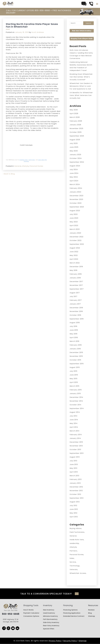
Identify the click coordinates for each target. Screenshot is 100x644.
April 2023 (74, 226)
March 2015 (74, 386)
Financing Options (70, 610)
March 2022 (75, 263)
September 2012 (77, 498)
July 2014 (73, 416)
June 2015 (74, 375)
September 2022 (77, 244)
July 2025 (74, 143)
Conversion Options (31, 616)
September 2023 (77, 207)
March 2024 (75, 184)
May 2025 (74, 151)
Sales (72, 558)
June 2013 (74, 464)
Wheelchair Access (78, 573)
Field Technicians (77, 532)
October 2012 (75, 494)
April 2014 (74, 427)
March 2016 (74, 341)
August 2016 (75, 323)
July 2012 (73, 506)
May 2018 (73, 270)
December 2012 (76, 487)
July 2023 (74, 214)
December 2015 (76, 352)
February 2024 (76, 188)
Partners (73, 551)
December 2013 (76, 442)
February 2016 (76, 345)
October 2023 (76, 203)
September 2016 (77, 319)
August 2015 (75, 367)
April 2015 (74, 382)
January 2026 (75, 125)
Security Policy (70, 641)
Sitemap (92, 616)
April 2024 (74, 181)
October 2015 (75, 360)
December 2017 (76, 282)
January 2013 (75, 483)
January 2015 (75, 394)
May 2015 (73, 379)
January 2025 (75, 155)
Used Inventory (49, 613)
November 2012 (76, 491)
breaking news (24, 160)
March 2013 (74, 476)
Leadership (74, 543)
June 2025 (74, 147)
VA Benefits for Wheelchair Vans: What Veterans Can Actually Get (81, 95)
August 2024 (75, 166)
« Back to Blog (9, 174)
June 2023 (74, 218)
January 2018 (75, 278)
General (18, 166)
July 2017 (73, 296)
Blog (90, 613)
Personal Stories (36, 166)
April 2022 (74, 259)
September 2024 (77, 162)
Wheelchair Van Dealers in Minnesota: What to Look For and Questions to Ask (81, 86)
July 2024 (74, 170)
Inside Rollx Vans (77, 540)
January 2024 (75, 192)
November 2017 (76, 285)
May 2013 (73, 468)
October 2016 (75, 315)
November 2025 (76, 128)
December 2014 (76, 397)
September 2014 (77, 408)
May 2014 (74, 423)
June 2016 (74, 330)
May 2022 (74, 255)
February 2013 (76, 479)
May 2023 (74, 222)
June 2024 (74, 173)
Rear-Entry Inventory (51, 626)
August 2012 (75, 502)
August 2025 (75, 140)
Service (73, 562)
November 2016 (76, 311)
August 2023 (75, 211)
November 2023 (76, 199)
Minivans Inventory (50, 616)
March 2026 (75, 117)
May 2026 (74, 110)
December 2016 (76, 308)
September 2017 (77, 289)
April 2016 (74, 338)
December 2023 (76, 196)
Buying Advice (76, 528)
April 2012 (74, 517)
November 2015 (76, 356)
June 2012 (74, 509)
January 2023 (75, 233)
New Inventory (49, 610)
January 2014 (75, 438)
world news (32, 160)
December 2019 (76, 267)
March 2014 (75, 431)
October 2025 (76, 132)
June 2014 (74, 420)
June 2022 (74, 252)
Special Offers (49, 629)
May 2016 (73, 334)
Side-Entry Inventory (51, 622)
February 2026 (76, 121)
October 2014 (75, 405)
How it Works (28, 610)
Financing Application (72, 613)
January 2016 (75, 349)
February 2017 (76, 300)
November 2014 (76, 401)
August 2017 (75, 293)
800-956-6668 (11, 614)
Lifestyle (25, 166)
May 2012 (73, 513)
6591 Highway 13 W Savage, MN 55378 (11, 621)
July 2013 (73, 461)
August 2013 (75, 457)
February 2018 (76, 274)
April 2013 (74, 472)
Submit (88, 23)
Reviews (91, 610)
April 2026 (74, 114)
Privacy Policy (55, 641)
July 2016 (73, 326)
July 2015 (73, 371)
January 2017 (75, 304)
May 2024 (74, 177)
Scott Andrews (38, 32)
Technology (75, 566)
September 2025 (77, 136)
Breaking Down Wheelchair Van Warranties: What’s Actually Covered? (81, 77)
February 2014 (76, 435)
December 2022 (76, 237)
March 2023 (75, 229)
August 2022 (75, 248)
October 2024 (76, 158)
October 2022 (76, 240)
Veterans (74, 569)
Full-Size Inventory (50, 619)
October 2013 (75, 450)
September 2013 (77, 453)
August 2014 (75, 412)
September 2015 (77, 364)
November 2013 (76, 446)
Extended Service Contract (74, 616)
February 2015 (76, 390)
